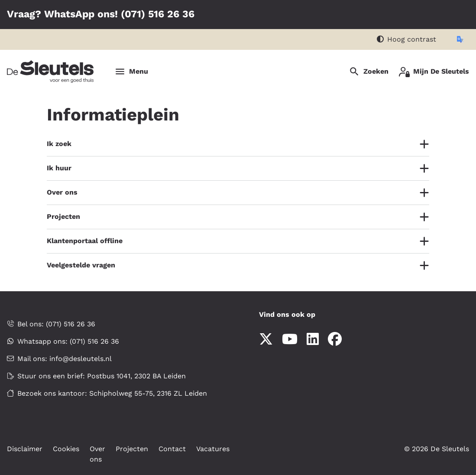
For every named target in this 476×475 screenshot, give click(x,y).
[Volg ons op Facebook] (335, 340)
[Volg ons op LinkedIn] (313, 340)
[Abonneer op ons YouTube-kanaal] (290, 340)
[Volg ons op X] (266, 340)
